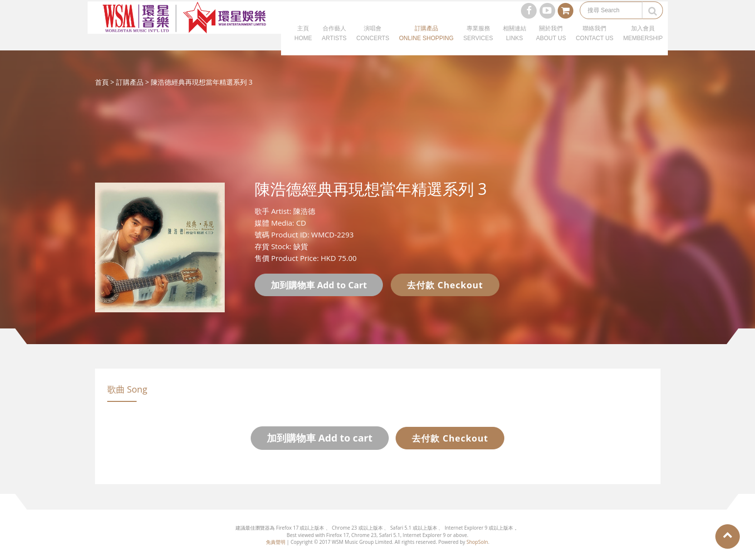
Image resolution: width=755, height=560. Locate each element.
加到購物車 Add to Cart (319, 285)
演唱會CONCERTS (373, 44)
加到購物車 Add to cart (320, 438)
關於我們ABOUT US (551, 44)
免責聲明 (276, 542)
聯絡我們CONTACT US (595, 44)
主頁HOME (303, 44)
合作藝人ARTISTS (334, 44)
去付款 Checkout (445, 285)
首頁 (102, 82)
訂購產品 (130, 82)
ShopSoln (477, 542)
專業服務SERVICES (478, 44)
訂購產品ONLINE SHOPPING (426, 44)
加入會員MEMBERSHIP (643, 44)
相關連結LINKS (515, 44)
